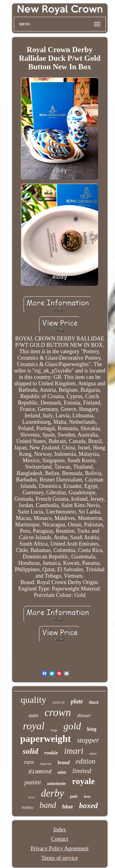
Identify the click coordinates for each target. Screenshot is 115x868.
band (48, 805)
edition (86, 761)
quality (33, 700)
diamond (40, 772)
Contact (60, 839)
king (92, 729)
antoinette (56, 783)
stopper (88, 740)
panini (33, 782)
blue (68, 806)
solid (31, 751)
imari (74, 751)
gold (72, 726)
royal (34, 726)
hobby (27, 808)
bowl (32, 797)
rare (29, 762)
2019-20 (59, 703)
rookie (51, 753)
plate (77, 701)
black (94, 702)
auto (33, 715)
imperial (46, 764)
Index (60, 830)
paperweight (46, 739)
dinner (84, 715)
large (54, 730)
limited (82, 771)
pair (74, 796)
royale (83, 781)
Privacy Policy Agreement (60, 848)
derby (52, 793)
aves (93, 753)
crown (58, 712)
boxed (88, 806)
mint (62, 772)
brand (64, 763)
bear (87, 797)
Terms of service (60, 858)
